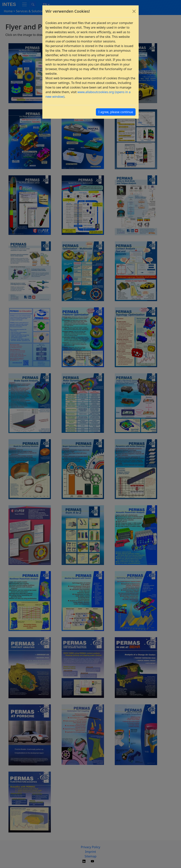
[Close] (134, 11)
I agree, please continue (116, 112)
